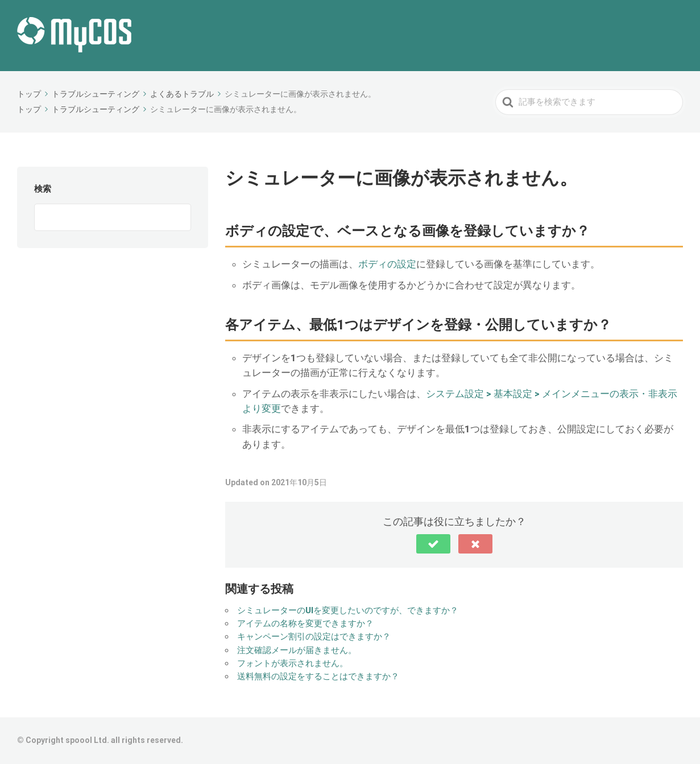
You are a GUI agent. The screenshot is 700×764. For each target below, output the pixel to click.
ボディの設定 (387, 264)
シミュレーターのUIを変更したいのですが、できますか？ (348, 610)
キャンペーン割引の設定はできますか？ (314, 637)
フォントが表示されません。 (293, 663)
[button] (433, 544)
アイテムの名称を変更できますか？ (305, 623)
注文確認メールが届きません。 (297, 650)
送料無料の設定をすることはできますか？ (318, 676)
